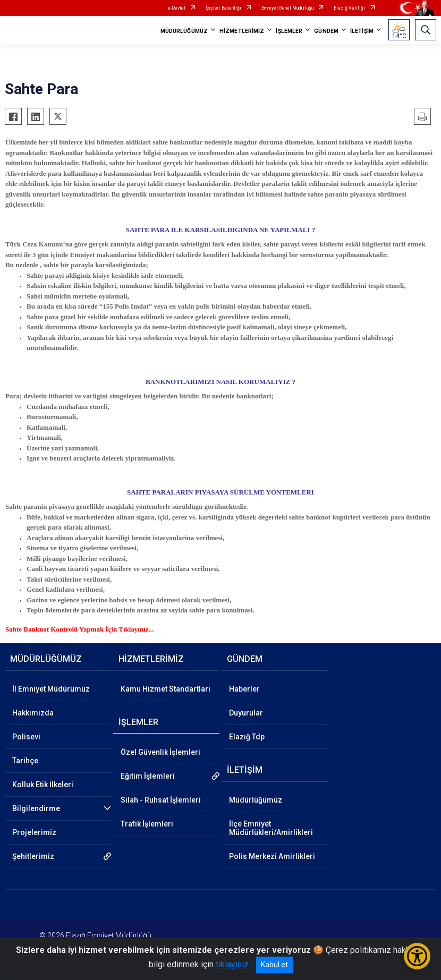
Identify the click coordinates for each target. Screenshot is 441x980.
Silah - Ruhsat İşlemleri (161, 800)
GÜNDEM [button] (326, 31)
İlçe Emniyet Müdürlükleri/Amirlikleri (271, 828)
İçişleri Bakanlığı (223, 8)
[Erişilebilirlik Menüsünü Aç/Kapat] (417, 956)
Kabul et (274, 965)
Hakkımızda (33, 713)
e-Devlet (177, 8)
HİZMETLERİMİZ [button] (242, 31)
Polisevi (26, 737)
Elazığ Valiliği (349, 8)
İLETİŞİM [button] (362, 31)
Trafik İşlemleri (147, 824)
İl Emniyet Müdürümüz (51, 689)
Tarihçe (25, 761)
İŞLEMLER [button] (289, 31)
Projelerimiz (34, 832)
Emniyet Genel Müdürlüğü (287, 8)
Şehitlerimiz (33, 856)
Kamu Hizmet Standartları (166, 689)
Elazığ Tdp (247, 737)
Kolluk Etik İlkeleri (43, 785)
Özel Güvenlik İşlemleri (160, 752)
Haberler (244, 689)
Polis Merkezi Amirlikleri (272, 856)
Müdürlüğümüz (256, 800)
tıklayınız (232, 964)
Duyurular (246, 713)
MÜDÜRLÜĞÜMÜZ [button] (184, 31)
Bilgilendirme (36, 808)
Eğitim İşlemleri (148, 776)
